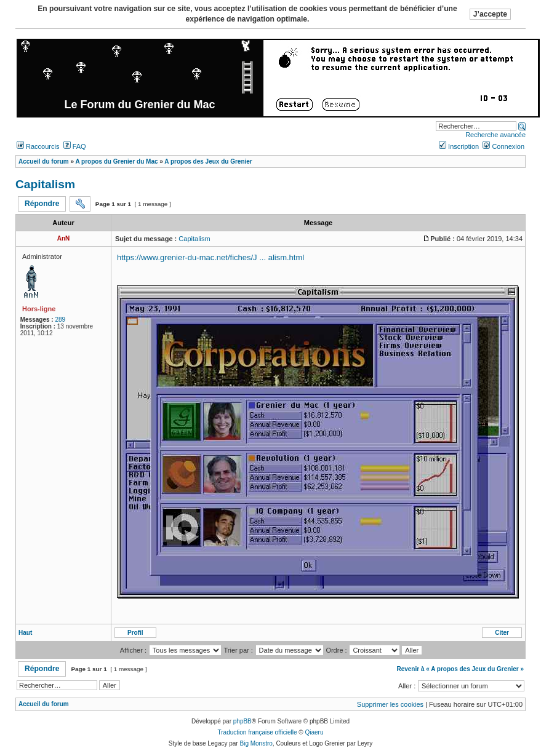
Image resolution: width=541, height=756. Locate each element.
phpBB (242, 721)
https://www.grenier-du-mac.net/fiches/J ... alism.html (210, 257)
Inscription (459, 146)
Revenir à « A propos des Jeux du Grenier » (460, 669)
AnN (64, 238)
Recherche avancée (495, 135)
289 (60, 320)
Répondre (42, 204)
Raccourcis (38, 146)
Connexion (503, 146)
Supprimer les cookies (390, 704)
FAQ (75, 146)
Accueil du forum (44, 704)
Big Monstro (256, 743)
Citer (502, 633)
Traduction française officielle (258, 732)
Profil (135, 633)
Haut (25, 633)
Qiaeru (314, 732)
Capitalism (45, 184)
